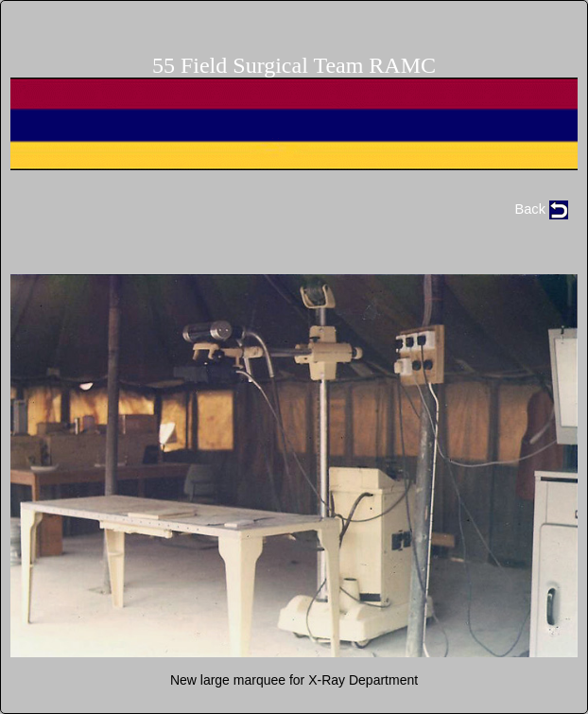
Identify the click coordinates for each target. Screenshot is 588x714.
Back (542, 209)
